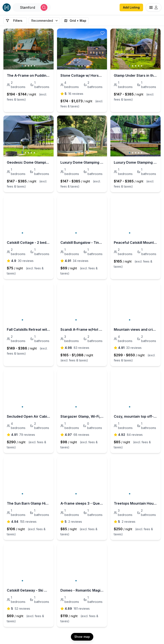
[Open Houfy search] (32, 7)
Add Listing (131, 7)
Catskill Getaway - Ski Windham (29, 590)
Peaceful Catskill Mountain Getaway (135, 243)
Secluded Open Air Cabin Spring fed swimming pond (29, 416)
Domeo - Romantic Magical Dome (82, 590)
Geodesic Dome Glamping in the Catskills (29, 162)
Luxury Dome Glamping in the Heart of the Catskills (82, 162)
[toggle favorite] (49, 33)
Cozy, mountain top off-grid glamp (135, 416)
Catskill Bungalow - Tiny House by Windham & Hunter (82, 243)
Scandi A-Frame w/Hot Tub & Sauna (82, 329)
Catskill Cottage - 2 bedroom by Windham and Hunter (29, 243)
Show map (82, 637)
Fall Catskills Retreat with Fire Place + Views (29, 329)
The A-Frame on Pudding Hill (29, 75)
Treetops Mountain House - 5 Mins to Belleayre (135, 503)
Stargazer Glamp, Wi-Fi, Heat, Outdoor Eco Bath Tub (82, 416)
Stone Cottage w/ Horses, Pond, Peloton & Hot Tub (82, 75)
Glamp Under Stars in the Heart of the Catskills (135, 75)
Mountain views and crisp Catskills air (135, 329)
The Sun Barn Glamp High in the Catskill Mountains (29, 503)
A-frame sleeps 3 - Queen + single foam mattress (82, 503)
